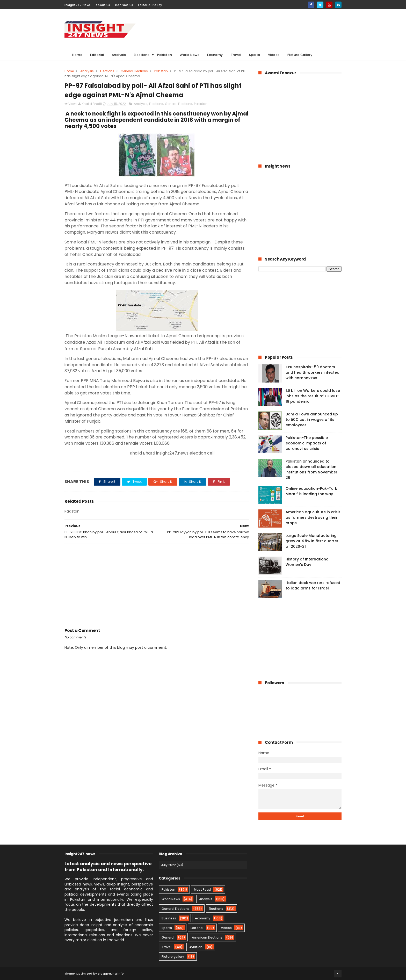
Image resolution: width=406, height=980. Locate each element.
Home (77, 55)
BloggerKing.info (111, 974)
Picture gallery (173, 957)
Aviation (196, 947)
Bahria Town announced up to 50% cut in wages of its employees (312, 420)
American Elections (207, 937)
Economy (215, 55)
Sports (255, 55)
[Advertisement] (247, 29)
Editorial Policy (150, 5)
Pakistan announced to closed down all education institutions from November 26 (311, 469)
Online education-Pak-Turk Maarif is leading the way (311, 491)
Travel (236, 55)
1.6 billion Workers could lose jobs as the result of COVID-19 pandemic (313, 396)
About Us (103, 5)
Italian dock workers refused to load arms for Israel (313, 585)
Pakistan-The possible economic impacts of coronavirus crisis (307, 443)
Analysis (119, 55)
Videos (274, 55)
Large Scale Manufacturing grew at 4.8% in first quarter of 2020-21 (312, 541)
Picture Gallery (300, 55)
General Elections (134, 71)
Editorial (97, 55)
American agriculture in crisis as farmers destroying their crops (313, 517)
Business (169, 918)
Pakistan (165, 55)
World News (190, 55)
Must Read (202, 889)
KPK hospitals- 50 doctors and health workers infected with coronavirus (313, 372)
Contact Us (124, 5)
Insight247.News (78, 5)
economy (203, 918)
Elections (142, 55)
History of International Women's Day (308, 562)
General (168, 937)
